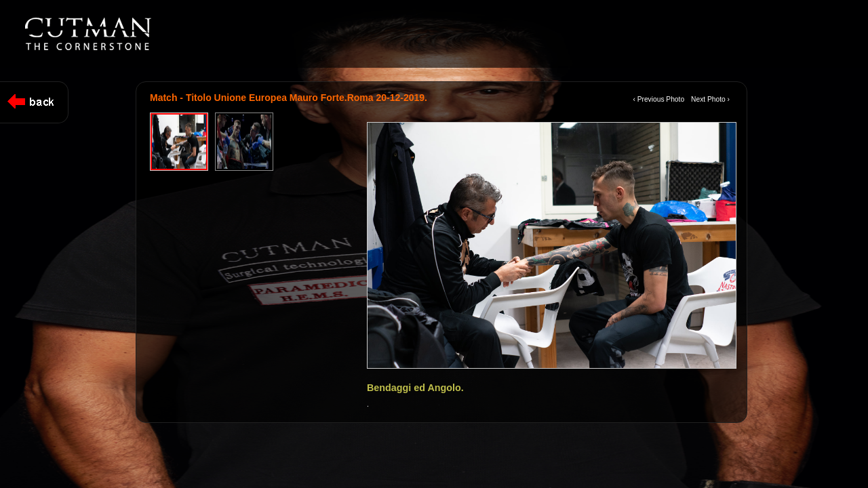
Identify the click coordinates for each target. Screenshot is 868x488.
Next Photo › (710, 99)
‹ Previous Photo (658, 99)
